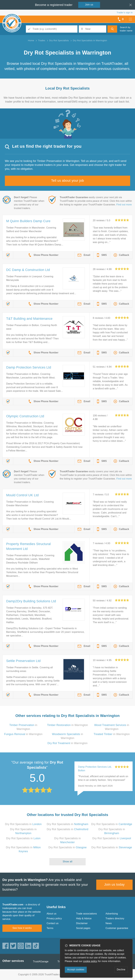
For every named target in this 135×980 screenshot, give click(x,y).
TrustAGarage (41, 961)
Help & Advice (84, 918)
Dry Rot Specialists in (23, 824)
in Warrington (67, 725)
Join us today (114, 884)
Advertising (112, 914)
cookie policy (90, 961)
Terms (50, 928)
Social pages (83, 928)
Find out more (124, 205)
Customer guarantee (117, 928)
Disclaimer (82, 923)
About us (52, 914)
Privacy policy (54, 918)
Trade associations (86, 914)
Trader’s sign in (125, 12)
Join (89, 5)
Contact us (53, 923)
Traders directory (115, 918)
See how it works (22, 928)
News (109, 923)
